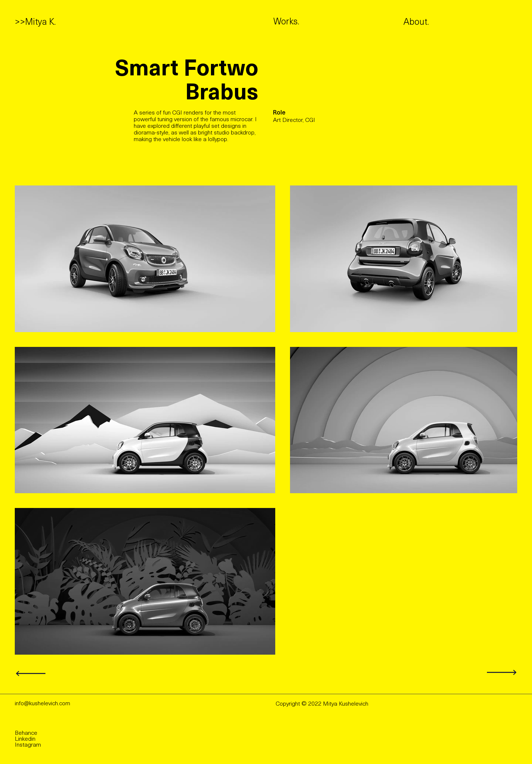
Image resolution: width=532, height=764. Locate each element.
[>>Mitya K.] (37, 23)
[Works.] (304, 23)
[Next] (32, 674)
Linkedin (25, 739)
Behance (26, 733)
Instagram (28, 745)
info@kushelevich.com (42, 704)
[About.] (441, 23)
